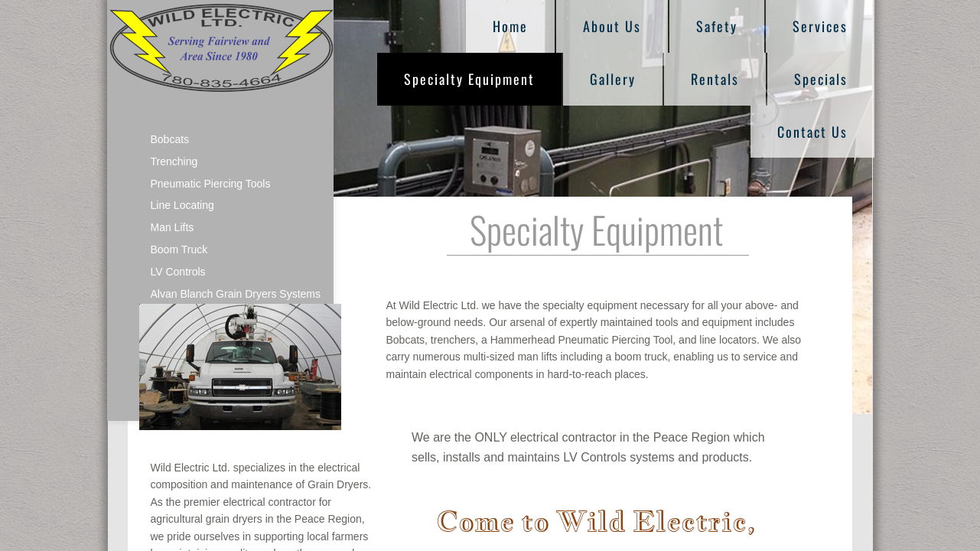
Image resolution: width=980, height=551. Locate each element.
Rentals (715, 79)
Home (510, 26)
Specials (821, 79)
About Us (612, 26)
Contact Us (812, 132)
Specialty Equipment (469, 79)
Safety (717, 26)
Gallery (613, 79)
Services (820, 26)
